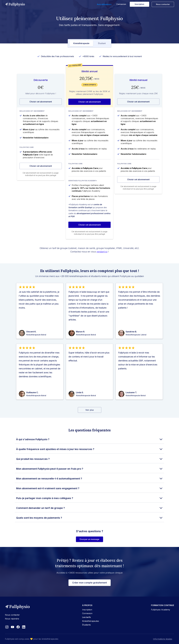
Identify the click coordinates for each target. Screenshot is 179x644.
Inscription (139, 4)
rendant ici (102, 252)
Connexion (121, 4)
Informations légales (163, 639)
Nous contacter (163, 4)
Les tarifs (86, 617)
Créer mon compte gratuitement (90, 583)
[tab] (81, 43)
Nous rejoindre (12, 619)
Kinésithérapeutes (91, 621)
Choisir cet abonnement (41, 102)
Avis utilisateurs (104, 4)
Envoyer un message (89, 539)
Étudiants (86, 625)
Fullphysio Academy (161, 610)
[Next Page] (90, 410)
